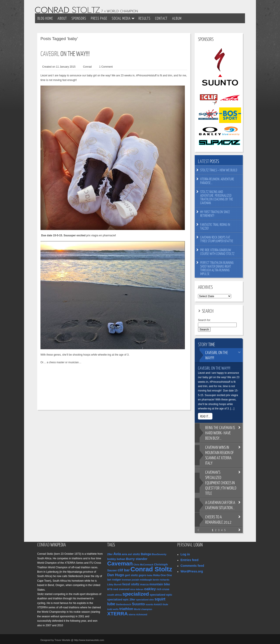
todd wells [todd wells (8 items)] (113, 609)
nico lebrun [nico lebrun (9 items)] (137, 589)
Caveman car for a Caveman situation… (220, 505)
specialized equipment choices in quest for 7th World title (221, 483)
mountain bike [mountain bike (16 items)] (160, 584)
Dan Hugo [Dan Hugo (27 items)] (116, 575)
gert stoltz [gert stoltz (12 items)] (131, 575)
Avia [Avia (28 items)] (117, 554)
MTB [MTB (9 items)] (110, 589)
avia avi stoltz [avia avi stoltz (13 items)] (131, 554)
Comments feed (192, 566)
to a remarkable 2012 (218, 519)
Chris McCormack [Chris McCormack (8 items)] (143, 565)
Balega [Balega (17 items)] (146, 554)
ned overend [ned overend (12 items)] (121, 589)
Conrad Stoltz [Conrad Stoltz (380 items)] (151, 569)
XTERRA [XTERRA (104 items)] (117, 614)
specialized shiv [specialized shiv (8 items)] (145, 600)
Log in (185, 554)
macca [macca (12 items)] (144, 584)
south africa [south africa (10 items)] (114, 595)
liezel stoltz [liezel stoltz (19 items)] (131, 584)
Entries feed (189, 560)
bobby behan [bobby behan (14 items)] (116, 559)
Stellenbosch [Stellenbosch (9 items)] (124, 604)
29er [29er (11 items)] (110, 554)
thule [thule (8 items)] (165, 604)
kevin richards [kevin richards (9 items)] (161, 580)
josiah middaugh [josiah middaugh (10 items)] (142, 580)
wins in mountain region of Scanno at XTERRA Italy (220, 455)
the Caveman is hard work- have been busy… (220, 433)
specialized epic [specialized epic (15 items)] (161, 595)
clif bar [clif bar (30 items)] (124, 570)
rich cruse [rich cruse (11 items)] (163, 589)
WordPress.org (192, 571)
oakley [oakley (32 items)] (150, 589)
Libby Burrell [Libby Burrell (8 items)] (114, 584)
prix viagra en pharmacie (101, 235)
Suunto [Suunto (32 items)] (138, 604)
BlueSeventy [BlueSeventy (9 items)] (159, 554)
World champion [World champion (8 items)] (143, 609)
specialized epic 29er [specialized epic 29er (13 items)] (121, 599)
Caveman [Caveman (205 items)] (120, 563)
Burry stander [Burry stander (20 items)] (137, 559)
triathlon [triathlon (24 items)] (126, 609)
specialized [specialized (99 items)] (136, 594)
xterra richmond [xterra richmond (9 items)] (138, 614)
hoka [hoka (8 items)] (150, 575)
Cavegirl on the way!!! (214, 368)
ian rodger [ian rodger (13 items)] (114, 580)
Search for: (204, 320)
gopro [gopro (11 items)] (142, 575)
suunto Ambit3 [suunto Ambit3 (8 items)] (154, 604)
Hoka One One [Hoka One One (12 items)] (163, 575)
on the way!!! (217, 355)
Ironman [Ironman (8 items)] (126, 580)
